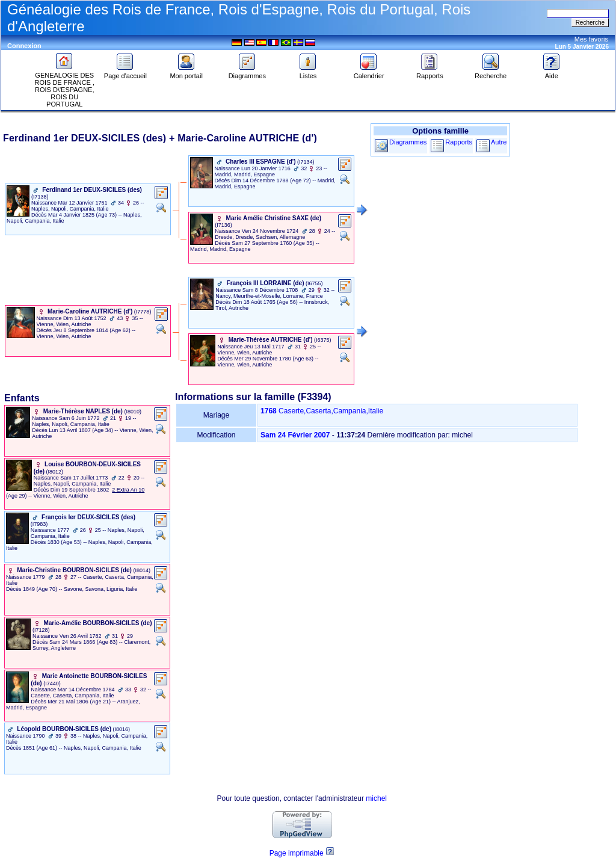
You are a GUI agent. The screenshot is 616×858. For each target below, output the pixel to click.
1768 (269, 411)
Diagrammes (247, 73)
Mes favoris (591, 39)
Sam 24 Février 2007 (295, 435)
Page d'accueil (125, 73)
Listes (308, 73)
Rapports (430, 73)
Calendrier (369, 73)
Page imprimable (297, 853)
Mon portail (186, 73)
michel (376, 798)
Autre (499, 142)
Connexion (24, 46)
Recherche (491, 73)
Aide (552, 73)
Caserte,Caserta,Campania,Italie (331, 411)
